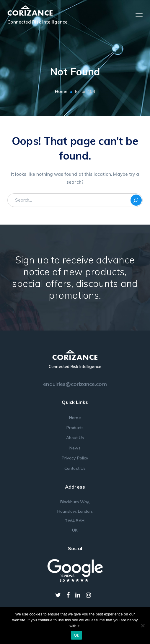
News (75, 448)
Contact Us (75, 468)
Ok (76, 635)
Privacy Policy (75, 458)
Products (75, 428)
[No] (143, 625)
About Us (75, 438)
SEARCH (136, 200)
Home (61, 91)
